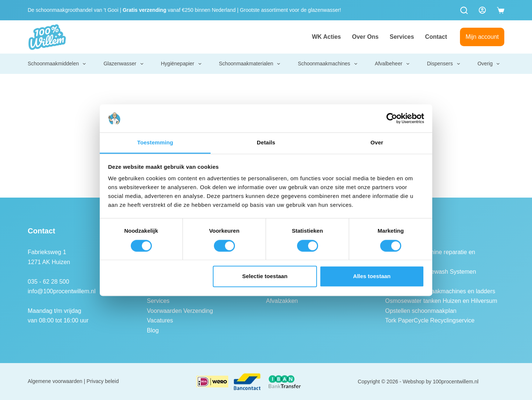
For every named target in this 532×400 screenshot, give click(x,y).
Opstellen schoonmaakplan (421, 311)
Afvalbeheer (392, 64)
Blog (153, 330)
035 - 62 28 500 (48, 282)
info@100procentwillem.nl (62, 291)
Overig (489, 64)
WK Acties (326, 37)
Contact (436, 37)
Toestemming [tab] (155, 143)
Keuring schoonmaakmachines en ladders (440, 291)
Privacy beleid (103, 381)
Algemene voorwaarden (55, 381)
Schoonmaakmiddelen (57, 64)
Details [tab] (266, 143)
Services (402, 37)
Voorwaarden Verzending (180, 311)
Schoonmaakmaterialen (250, 64)
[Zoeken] (464, 10)
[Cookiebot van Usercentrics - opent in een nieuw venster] (392, 118)
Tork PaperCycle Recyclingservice (430, 320)
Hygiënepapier (181, 64)
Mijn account (482, 37)
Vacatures (160, 320)
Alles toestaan (372, 276)
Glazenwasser (124, 64)
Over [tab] (377, 143)
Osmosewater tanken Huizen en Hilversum (441, 301)
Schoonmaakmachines (328, 64)
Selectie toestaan (265, 276)
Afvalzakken (282, 301)
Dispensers (444, 64)
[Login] (482, 10)
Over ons (365, 37)
